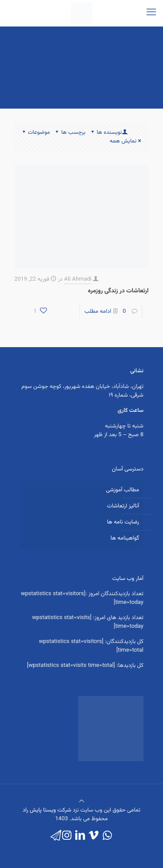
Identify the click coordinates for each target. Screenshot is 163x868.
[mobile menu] (151, 13)
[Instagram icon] (67, 836)
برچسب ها (70, 133)
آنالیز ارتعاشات (123, 506)
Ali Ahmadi (78, 279)
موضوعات (35, 133)
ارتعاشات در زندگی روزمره (118, 291)
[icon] (56, 836)
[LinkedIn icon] (80, 836)
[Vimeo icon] (94, 836)
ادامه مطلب (98, 311)
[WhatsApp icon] (107, 836)
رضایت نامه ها (123, 522)
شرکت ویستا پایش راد (47, 810)
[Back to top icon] (81, 802)
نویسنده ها (108, 133)
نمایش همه (126, 141)
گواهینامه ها (125, 538)
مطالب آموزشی (123, 490)
